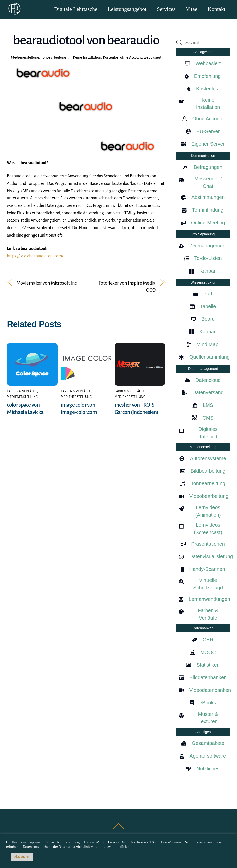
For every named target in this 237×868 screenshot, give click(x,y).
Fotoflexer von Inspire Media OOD (127, 287)
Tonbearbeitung (54, 58)
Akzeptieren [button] (22, 857)
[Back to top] (119, 829)
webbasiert (153, 58)
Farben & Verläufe (22, 392)
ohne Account (131, 58)
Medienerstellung (25, 58)
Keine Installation (87, 58)
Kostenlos (111, 58)
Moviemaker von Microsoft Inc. (47, 283)
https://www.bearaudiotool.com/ (35, 256)
